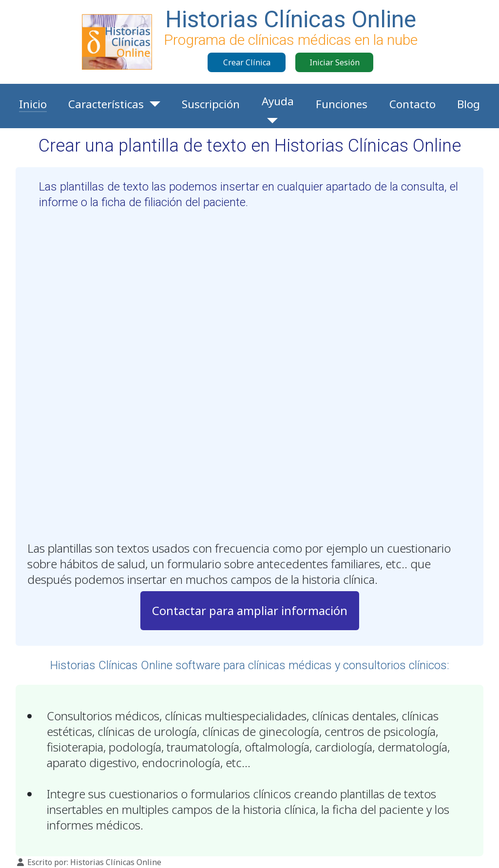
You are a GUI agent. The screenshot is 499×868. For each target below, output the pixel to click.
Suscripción (211, 104)
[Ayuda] (270, 121)
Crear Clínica (247, 62)
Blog (469, 104)
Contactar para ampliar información (250, 610)
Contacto (413, 104)
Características (106, 104)
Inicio (33, 104)
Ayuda (278, 101)
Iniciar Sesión (335, 62)
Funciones (342, 104)
